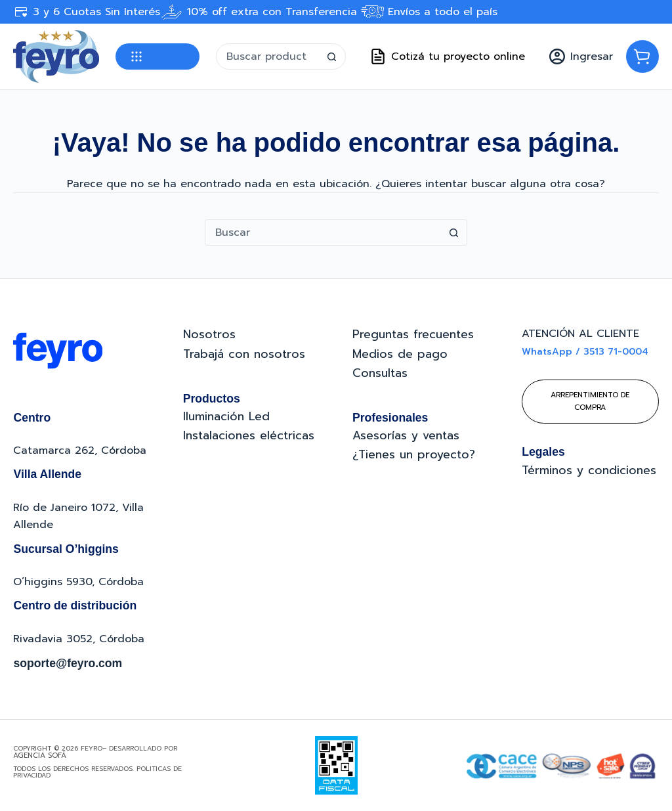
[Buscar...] (267, 56)
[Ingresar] (581, 56)
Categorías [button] (157, 56)
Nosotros (209, 334)
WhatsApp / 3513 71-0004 (585, 352)
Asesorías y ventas (406, 435)
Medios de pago (400, 354)
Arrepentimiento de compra (590, 401)
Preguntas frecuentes (413, 334)
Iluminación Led (226, 416)
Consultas (380, 373)
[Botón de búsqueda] (332, 56)
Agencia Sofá (40, 756)
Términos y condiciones (589, 470)
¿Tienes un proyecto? (414, 454)
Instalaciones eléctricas (249, 435)
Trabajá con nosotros (244, 354)
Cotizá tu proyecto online (448, 56)
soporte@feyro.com (68, 663)
